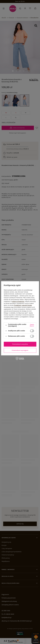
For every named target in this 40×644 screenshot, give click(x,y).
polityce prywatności (18, 301)
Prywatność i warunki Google (23, 305)
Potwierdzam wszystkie (20, 344)
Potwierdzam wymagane (20, 350)
